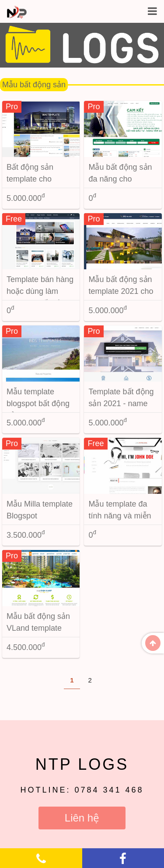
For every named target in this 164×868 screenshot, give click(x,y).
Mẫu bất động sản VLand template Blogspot (38, 628)
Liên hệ (82, 818)
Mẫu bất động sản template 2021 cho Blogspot (121, 291)
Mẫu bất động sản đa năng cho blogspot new (120, 179)
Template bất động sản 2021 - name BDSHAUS (121, 404)
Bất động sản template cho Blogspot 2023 (32, 179)
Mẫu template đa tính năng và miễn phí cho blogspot (120, 516)
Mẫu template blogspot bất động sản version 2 (38, 404)
